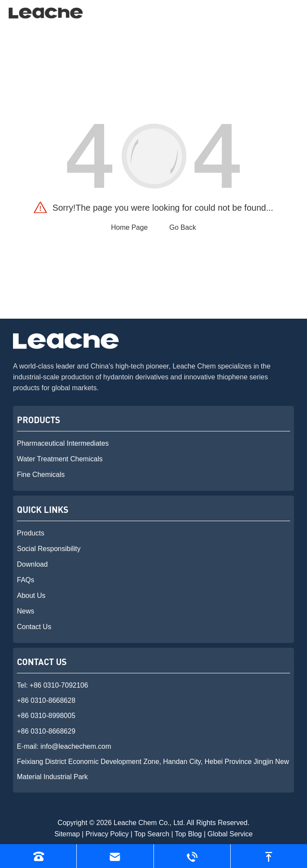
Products (31, 533)
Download (32, 564)
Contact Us (34, 627)
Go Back (183, 227)
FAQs (26, 580)
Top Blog (188, 834)
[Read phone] (38, 856)
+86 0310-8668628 (46, 700)
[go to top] (269, 856)
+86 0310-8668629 (46, 731)
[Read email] (115, 856)
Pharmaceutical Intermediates (63, 443)
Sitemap (67, 834)
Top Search (152, 834)
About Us (31, 596)
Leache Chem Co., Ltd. (149, 823)
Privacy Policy (107, 834)
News (26, 611)
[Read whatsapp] (192, 856)
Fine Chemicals (41, 475)
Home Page (129, 227)
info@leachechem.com (76, 746)
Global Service (230, 834)
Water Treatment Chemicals (60, 459)
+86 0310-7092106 (59, 685)
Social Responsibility (49, 549)
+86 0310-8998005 (46, 716)
